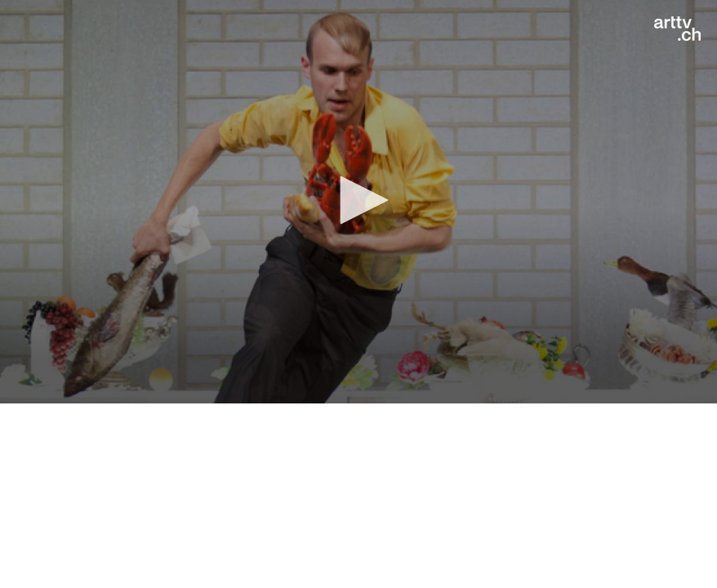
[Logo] (677, 29)
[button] (358, 200)
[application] (358, 202)
